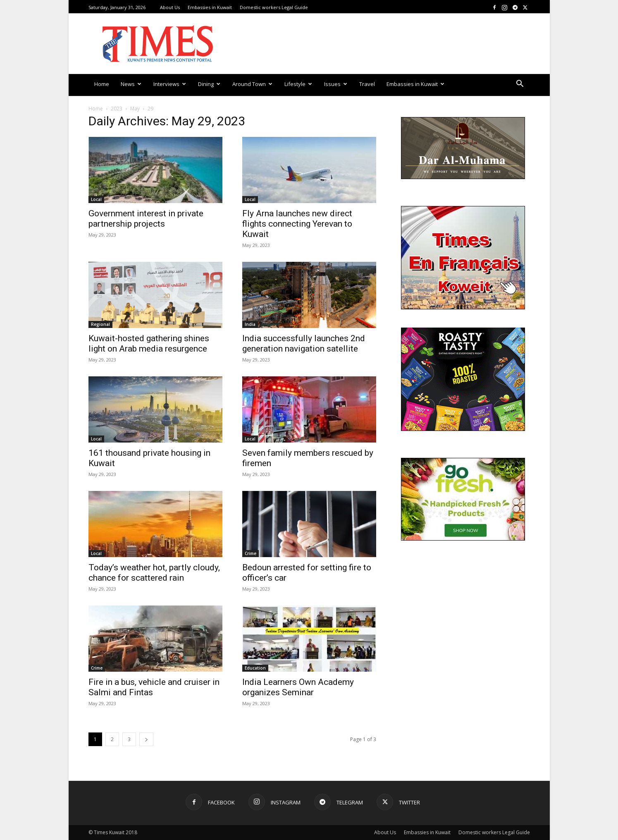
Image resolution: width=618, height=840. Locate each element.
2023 (117, 109)
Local (96, 199)
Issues (336, 84)
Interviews (170, 84)
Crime (251, 553)
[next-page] (146, 739)
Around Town (252, 84)
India (250, 324)
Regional (100, 324)
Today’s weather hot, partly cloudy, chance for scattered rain (154, 573)
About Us (170, 7)
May (135, 109)
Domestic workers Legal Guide (274, 7)
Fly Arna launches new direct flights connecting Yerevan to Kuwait (297, 224)
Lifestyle (298, 84)
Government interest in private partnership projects (146, 219)
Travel (367, 84)
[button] (520, 85)
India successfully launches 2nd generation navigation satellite (304, 343)
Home (102, 84)
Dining (209, 84)
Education (255, 668)
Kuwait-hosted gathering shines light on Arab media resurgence (149, 343)
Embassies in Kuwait (210, 7)
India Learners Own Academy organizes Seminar (298, 687)
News (131, 84)
